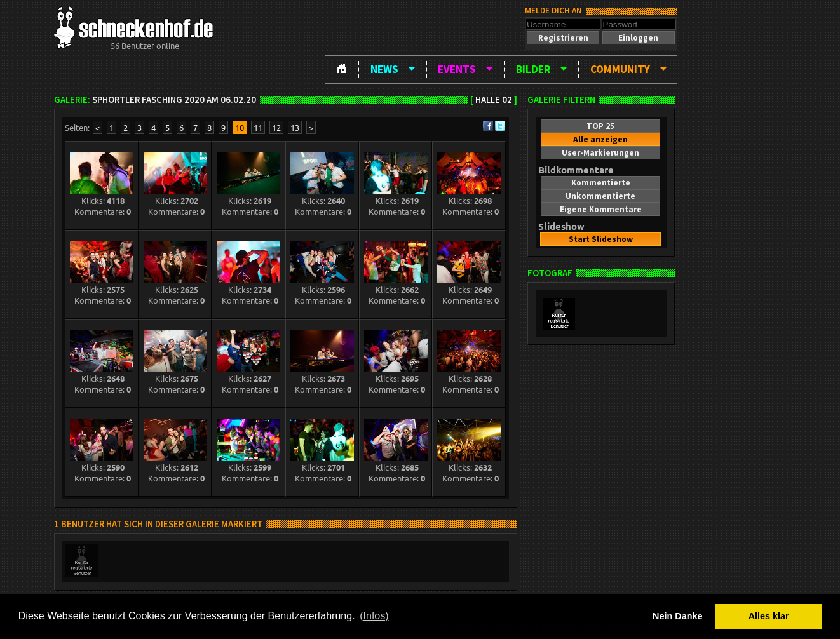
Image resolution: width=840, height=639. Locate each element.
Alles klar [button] (769, 616)
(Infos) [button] (374, 616)
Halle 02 (494, 100)
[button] (563, 38)
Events (457, 69)
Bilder (533, 69)
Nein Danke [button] (677, 616)
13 (295, 127)
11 (258, 127)
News (384, 69)
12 (276, 127)
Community (620, 69)
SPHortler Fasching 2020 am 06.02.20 (174, 100)
